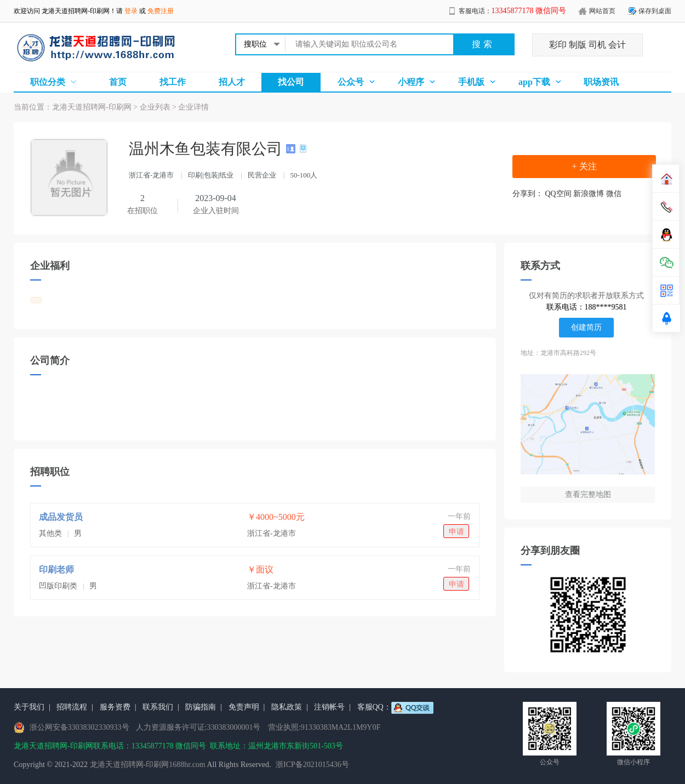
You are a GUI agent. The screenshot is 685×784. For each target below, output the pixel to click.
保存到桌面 (655, 11)
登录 (131, 11)
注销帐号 (329, 707)
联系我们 (158, 707)
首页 (118, 82)
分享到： (528, 194)
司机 (597, 45)
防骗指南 (201, 707)
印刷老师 (56, 570)
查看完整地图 (588, 494)
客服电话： (513, 11)
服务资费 (115, 707)
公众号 (351, 82)
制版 (578, 45)
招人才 (232, 82)
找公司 (291, 82)
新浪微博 (589, 194)
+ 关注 (584, 166)
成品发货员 (61, 517)
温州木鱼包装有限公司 (207, 149)
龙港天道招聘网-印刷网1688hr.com (148, 765)
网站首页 (602, 11)
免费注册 (161, 11)
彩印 (558, 45)
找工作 (173, 82)
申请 (456, 532)
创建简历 (586, 327)
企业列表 (155, 107)
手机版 (471, 82)
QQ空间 (558, 194)
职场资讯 (601, 82)
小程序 (411, 82)
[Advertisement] (255, 430)
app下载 (534, 82)
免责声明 (244, 707)
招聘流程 (72, 707)
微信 (614, 194)
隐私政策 (287, 707)
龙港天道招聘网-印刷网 (76, 11)
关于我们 (29, 707)
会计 (617, 45)
